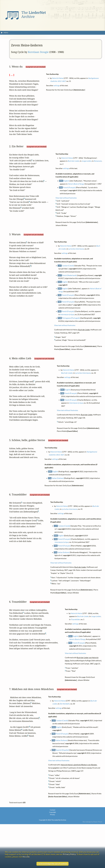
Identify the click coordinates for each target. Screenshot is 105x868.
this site (26, 857)
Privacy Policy (69, 854)
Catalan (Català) (68, 266)
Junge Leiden (87, 161)
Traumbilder (75, 619)
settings (57, 85)
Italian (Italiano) (58, 478)
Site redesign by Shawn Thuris (92, 822)
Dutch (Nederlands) (70, 275)
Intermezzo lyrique (67, 314)
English (66, 181)
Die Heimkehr (65, 704)
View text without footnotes (66, 198)
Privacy (52, 814)
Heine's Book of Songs (76, 184)
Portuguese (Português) (71, 318)
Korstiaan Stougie (38, 52)
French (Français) (69, 187)
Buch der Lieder (74, 161)
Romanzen (98, 161)
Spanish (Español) (62, 750)
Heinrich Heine (58, 78)
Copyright (53, 812)
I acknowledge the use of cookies (53, 864)
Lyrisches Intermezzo (76, 249)
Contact (53, 810)
